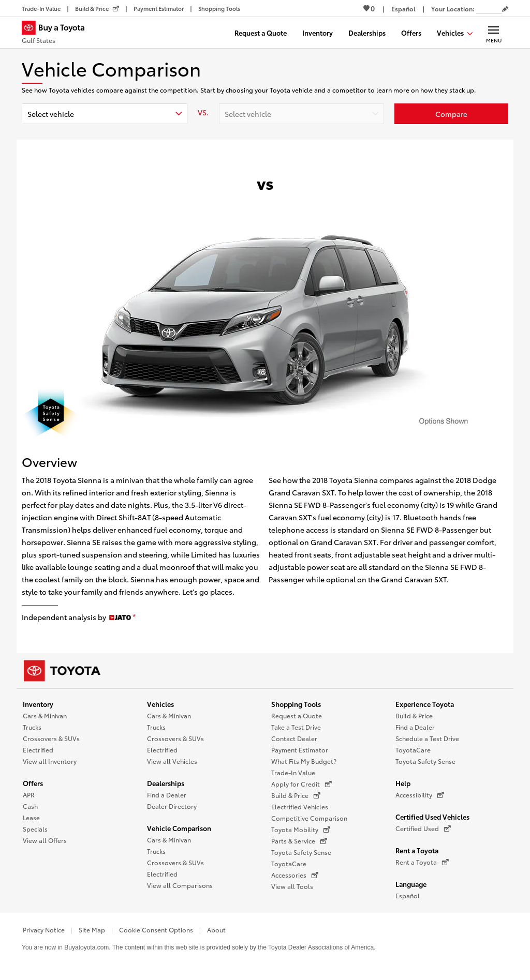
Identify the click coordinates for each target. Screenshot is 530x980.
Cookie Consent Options (156, 930)
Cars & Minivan (45, 715)
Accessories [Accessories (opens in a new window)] (295, 875)
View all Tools (292, 886)
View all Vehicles (172, 761)
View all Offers (45, 840)
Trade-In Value (293, 772)
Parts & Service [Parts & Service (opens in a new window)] (299, 841)
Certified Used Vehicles (432, 817)
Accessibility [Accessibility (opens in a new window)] (420, 795)
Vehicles (160, 704)
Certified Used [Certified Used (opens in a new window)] (423, 828)
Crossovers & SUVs (51, 738)
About (216, 930)
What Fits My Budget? (304, 761)
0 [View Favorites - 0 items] (369, 8)
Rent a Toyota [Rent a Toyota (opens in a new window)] (422, 862)
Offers (33, 783)
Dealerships (166, 783)
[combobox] (105, 114)
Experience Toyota (425, 704)
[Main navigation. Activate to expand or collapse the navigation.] (494, 33)
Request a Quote (297, 715)
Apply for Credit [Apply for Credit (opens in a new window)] (301, 784)
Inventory (38, 704)
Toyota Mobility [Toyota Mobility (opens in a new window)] (301, 830)
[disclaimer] (134, 617)
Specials (35, 829)
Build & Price (414, 715)
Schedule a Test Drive (427, 738)
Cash (30, 806)
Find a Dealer (167, 795)
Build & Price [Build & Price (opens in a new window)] (296, 795)
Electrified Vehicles (300, 806)
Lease (31, 817)
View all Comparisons (180, 885)
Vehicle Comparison (179, 828)
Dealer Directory (172, 806)
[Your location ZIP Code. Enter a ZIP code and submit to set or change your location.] (489, 9)
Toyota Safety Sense (301, 852)
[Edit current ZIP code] (505, 9)
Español (408, 895)
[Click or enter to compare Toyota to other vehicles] (451, 114)
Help (403, 783)
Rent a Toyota (417, 850)
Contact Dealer (294, 738)
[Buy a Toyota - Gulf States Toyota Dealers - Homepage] (57, 34)
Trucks (32, 727)
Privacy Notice (44, 930)
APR (29, 795)
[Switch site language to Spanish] (403, 9)
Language (411, 884)
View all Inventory (50, 761)
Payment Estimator (300, 750)
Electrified (38, 750)
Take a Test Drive (296, 727)
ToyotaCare (289, 863)
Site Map (92, 930)
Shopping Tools (296, 704)
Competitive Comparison (309, 818)
